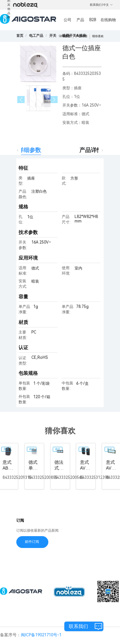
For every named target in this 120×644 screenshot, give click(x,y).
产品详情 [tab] (91, 150)
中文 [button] (108, 5)
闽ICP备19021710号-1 (41, 635)
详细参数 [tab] (29, 150)
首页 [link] (20, 36)
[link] (36, 36)
